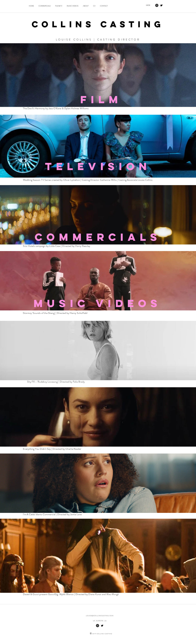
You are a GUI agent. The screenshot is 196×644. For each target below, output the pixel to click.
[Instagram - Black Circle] (157, 5)
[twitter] (161, 5)
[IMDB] (148, 5)
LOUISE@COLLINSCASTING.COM (100, 616)
